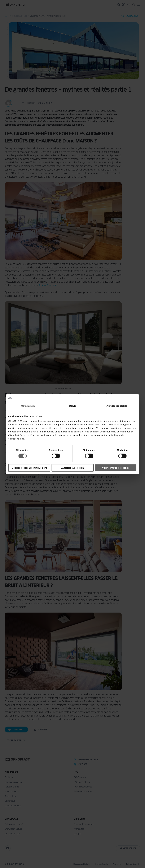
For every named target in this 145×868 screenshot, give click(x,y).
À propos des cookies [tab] (117, 406)
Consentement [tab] (28, 406)
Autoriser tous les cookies (116, 468)
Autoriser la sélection (73, 468)
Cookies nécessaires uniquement (29, 468)
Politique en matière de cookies (81, 432)
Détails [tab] (72, 406)
